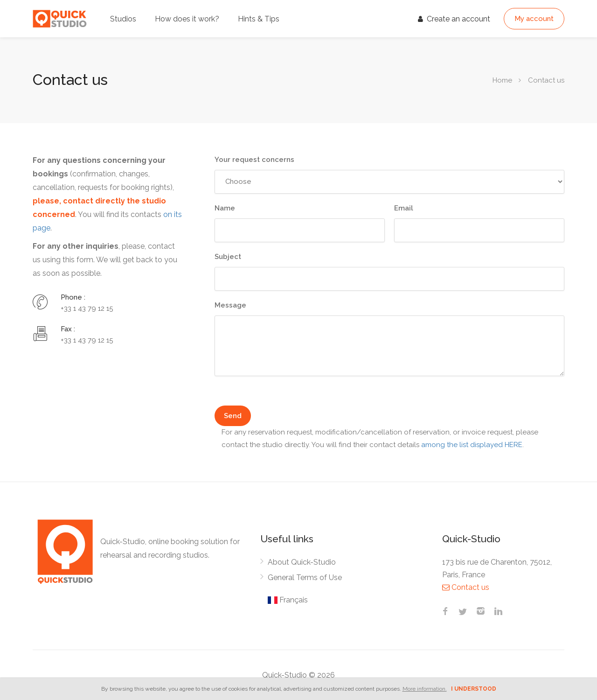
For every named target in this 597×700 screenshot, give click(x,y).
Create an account (454, 19)
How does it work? (187, 19)
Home (502, 80)
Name (225, 208)
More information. (425, 689)
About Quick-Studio (302, 562)
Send (233, 416)
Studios (123, 19)
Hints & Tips (259, 19)
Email (404, 208)
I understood (474, 689)
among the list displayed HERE (472, 445)
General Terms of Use (305, 577)
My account (534, 19)
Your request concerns (254, 160)
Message (230, 305)
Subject (228, 257)
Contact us (466, 587)
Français (288, 600)
